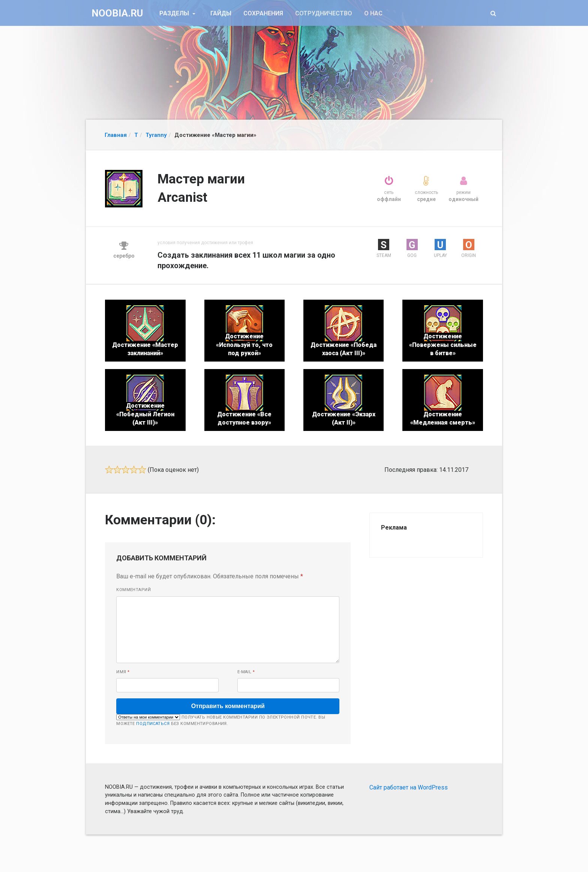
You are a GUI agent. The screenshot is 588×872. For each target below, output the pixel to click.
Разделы (175, 13)
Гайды (221, 13)
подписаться (153, 724)
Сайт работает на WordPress (409, 787)
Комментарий (133, 590)
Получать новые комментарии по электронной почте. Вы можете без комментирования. (221, 720)
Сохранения (263, 13)
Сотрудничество (324, 13)
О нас (373, 13)
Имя (123, 672)
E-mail (246, 672)
